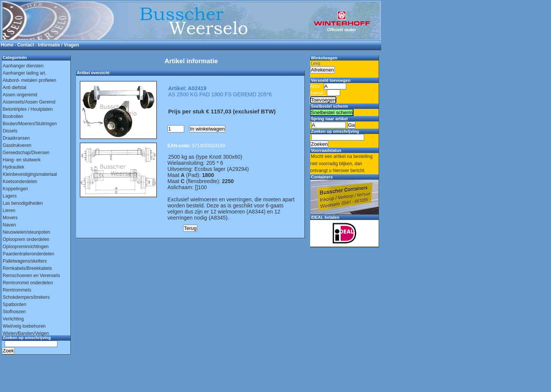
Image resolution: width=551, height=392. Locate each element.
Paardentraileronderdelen (28, 254)
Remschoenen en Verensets (31, 276)
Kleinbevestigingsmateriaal (30, 174)
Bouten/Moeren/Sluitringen (30, 124)
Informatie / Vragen (59, 45)
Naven (9, 225)
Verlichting (13, 319)
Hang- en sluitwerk (21, 160)
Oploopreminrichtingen (26, 247)
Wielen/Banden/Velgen (26, 333)
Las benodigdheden (23, 203)
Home (7, 45)
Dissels (10, 131)
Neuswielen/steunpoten (26, 232)
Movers (10, 218)
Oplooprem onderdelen (26, 239)
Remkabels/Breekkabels (27, 268)
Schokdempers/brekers (26, 297)
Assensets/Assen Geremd (29, 102)
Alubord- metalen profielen (29, 80)
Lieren (9, 210)
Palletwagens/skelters (25, 261)
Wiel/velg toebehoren (24, 326)
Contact (26, 45)
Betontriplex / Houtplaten (28, 109)
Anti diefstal (14, 88)
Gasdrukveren (17, 145)
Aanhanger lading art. (25, 73)
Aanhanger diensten (23, 66)
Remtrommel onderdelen (28, 283)
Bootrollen (13, 116)
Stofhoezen (14, 312)
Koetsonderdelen (20, 182)
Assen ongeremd (20, 95)
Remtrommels (17, 290)
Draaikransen (16, 138)
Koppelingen (15, 189)
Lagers (10, 196)
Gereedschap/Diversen (26, 153)
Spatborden (14, 304)
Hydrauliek (14, 167)
